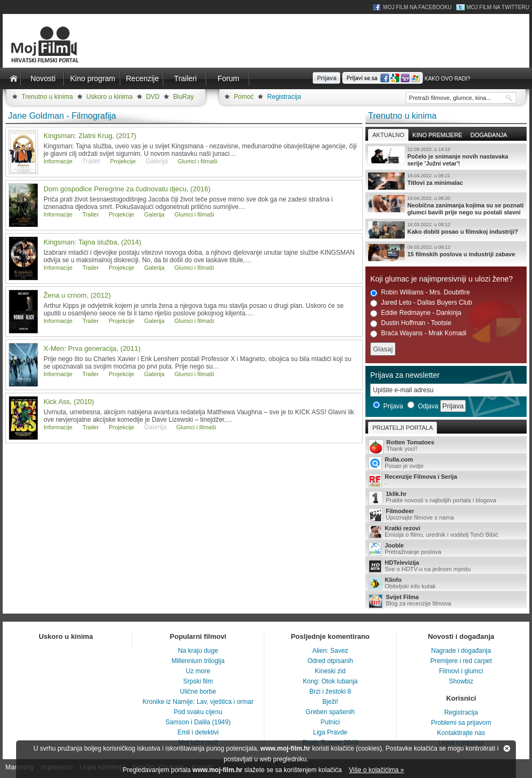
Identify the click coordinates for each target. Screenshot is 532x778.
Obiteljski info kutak (446, 583)
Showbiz (461, 681)
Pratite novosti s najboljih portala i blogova (446, 498)
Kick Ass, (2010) (69, 402)
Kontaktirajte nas (461, 733)
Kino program (92, 78)
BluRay (184, 97)
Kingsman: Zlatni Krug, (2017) (90, 136)
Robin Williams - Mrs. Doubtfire (420, 293)
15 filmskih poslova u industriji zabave (446, 253)
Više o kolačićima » (376, 770)
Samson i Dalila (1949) (198, 722)
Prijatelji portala (402, 428)
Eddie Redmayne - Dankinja (416, 313)
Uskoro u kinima (110, 97)
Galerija (154, 214)
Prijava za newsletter (405, 375)
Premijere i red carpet (461, 661)
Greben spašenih (330, 712)
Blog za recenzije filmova (446, 601)
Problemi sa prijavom (461, 723)
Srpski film (198, 681)
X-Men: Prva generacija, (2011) (92, 348)
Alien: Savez (330, 651)
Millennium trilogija (198, 661)
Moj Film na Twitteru (498, 7)
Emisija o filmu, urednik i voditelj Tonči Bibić (446, 532)
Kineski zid (330, 671)
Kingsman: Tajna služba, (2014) (92, 242)
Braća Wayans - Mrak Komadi (418, 333)
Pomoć (244, 97)
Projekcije (123, 161)
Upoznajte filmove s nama (446, 515)
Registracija (284, 97)
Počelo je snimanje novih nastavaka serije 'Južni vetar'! (446, 156)
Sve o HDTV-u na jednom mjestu (446, 566)
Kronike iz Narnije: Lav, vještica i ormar (198, 702)
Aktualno (388, 135)
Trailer (91, 214)
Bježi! (330, 702)
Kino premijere (437, 135)
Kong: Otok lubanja (330, 681)
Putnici (330, 722)
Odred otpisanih (330, 661)
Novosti (43, 78)
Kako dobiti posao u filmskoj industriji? (446, 230)
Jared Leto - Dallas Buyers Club (421, 303)
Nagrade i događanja (461, 651)
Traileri (185, 78)
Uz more (198, 671)
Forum (228, 78)
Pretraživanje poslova (446, 549)
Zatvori (507, 748)
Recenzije (142, 78)
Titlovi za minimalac (446, 181)
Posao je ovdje (446, 463)
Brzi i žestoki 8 (330, 691)
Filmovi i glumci (461, 671)
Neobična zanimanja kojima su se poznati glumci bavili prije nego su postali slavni (446, 205)
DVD (153, 97)
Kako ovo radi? (447, 79)
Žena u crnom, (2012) (77, 295)
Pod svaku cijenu (198, 712)
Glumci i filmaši (198, 161)
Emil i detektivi (198, 732)
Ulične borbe (198, 691)
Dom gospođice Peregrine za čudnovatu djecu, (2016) (127, 189)
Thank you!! (446, 446)
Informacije (58, 161)
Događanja (488, 135)
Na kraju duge (198, 651)
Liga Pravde (330, 732)
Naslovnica (13, 78)
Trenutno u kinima (47, 97)
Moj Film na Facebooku (418, 7)
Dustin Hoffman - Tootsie (411, 323)
